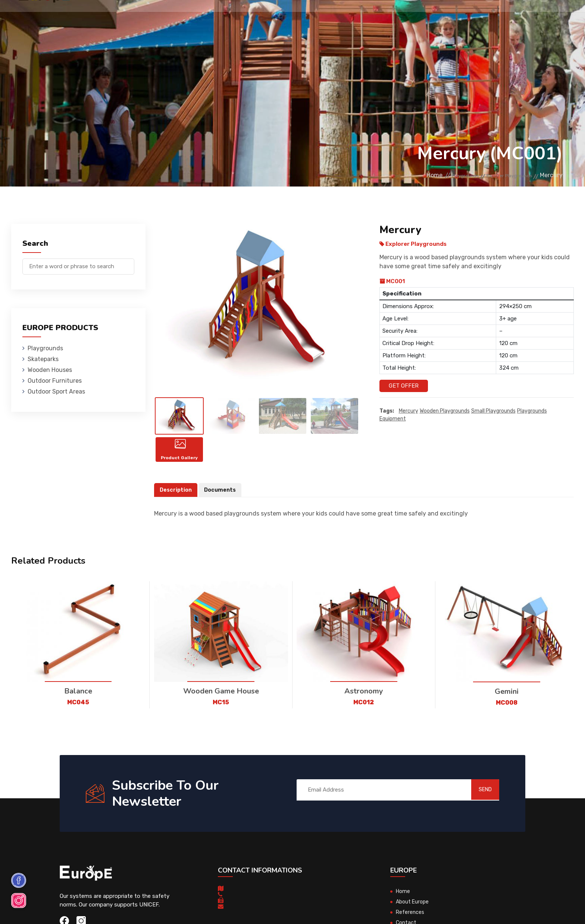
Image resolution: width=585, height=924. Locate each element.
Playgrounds (117, 17)
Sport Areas (357, 17)
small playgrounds (493, 411)
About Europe (414, 917)
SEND (477, 804)
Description (176, 505)
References (407, 17)
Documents (222, 505)
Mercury (409, 411)
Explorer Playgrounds (501, 176)
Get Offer (404, 386)
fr (544, 18)
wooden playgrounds (445, 411)
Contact (450, 17)
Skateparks (168, 17)
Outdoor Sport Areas (56, 391)
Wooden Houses (222, 17)
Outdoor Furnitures (292, 17)
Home (401, 176)
